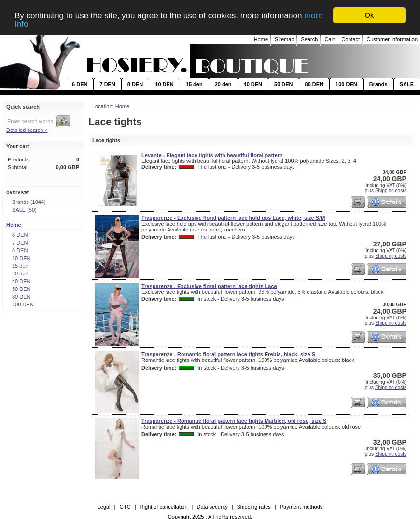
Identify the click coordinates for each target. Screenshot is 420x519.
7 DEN (107, 84)
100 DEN (346, 84)
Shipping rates (254, 507)
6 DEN (80, 84)
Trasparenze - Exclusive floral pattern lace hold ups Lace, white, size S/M (233, 218)
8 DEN (135, 84)
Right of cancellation (164, 507)
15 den (194, 84)
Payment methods (301, 507)
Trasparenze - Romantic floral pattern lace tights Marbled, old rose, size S (234, 421)
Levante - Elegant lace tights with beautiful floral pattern (212, 155)
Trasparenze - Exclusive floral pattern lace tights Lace (209, 286)
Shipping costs (391, 191)
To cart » (69, 175)
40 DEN (253, 84)
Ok (370, 15)
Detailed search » (27, 130)
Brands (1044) (26, 202)
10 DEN (164, 84)
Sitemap (284, 39)
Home (261, 39)
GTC (125, 507)
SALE (407, 84)
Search (309, 39)
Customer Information (392, 39)
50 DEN (284, 84)
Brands (378, 84)
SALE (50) (21, 210)
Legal (104, 507)
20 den (223, 84)
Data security (212, 507)
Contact (350, 39)
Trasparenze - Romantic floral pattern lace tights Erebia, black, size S (228, 354)
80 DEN (315, 84)
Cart (329, 39)
